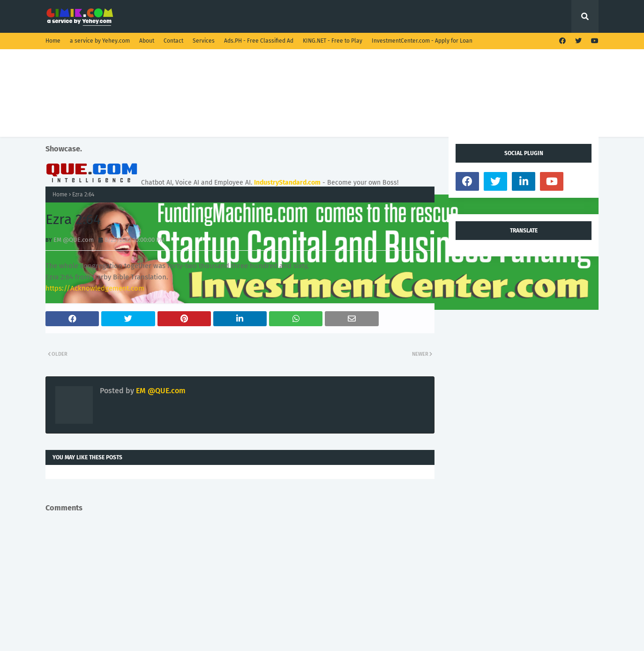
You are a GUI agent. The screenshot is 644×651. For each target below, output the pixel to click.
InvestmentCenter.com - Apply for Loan (422, 41)
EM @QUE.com (74, 240)
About (147, 41)
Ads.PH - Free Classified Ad (259, 41)
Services (204, 41)
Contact (173, 41)
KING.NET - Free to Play (333, 41)
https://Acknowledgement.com (95, 288)
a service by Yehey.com (100, 41)
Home (53, 41)
